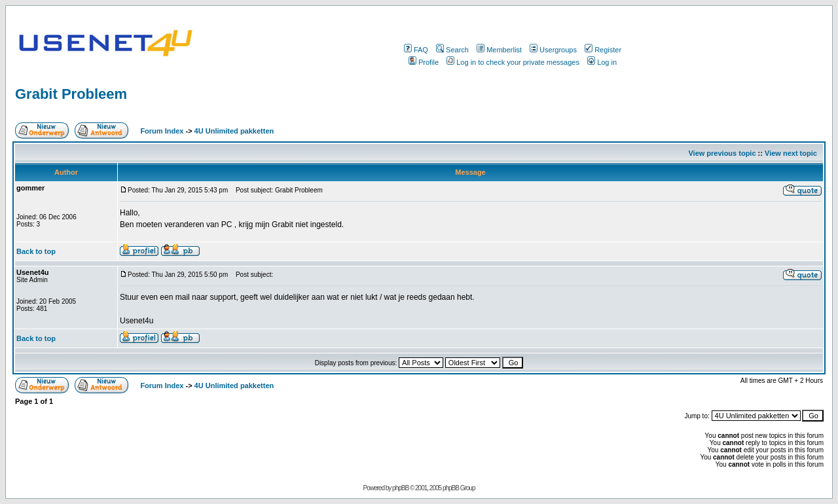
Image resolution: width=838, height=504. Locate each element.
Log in (602, 62)
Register (603, 50)
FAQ (416, 50)
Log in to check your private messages (513, 62)
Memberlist (499, 50)
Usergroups (553, 50)
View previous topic (722, 153)
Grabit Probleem (71, 94)
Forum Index (161, 131)
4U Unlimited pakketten (234, 131)
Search (452, 50)
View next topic (791, 153)
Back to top (36, 251)
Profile (424, 62)
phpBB (400, 488)
